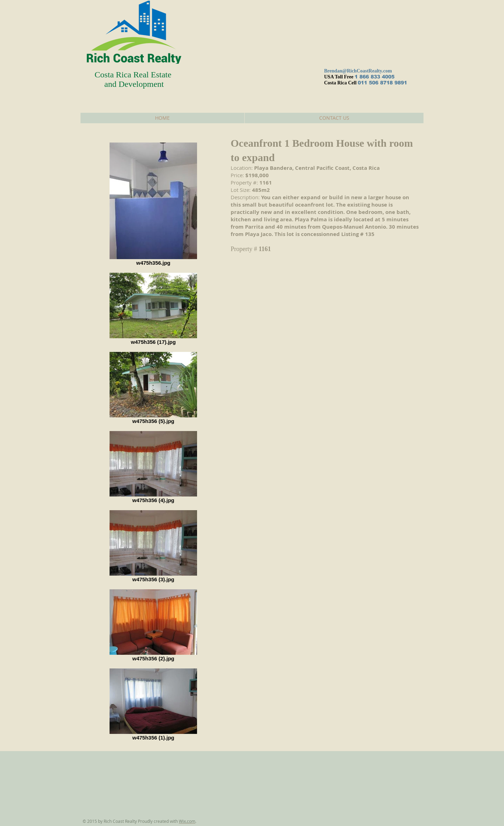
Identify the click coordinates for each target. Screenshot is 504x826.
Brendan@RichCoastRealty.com (358, 71)
